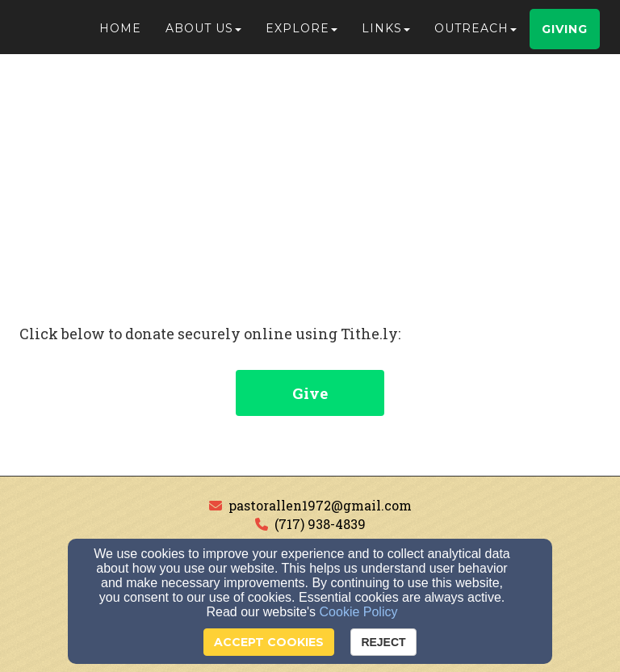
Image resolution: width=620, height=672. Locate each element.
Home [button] (120, 34)
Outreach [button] (475, 34)
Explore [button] (302, 34)
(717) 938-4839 (320, 524)
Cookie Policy (359, 612)
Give (310, 393)
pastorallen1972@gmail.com (320, 505)
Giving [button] (565, 35)
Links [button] (386, 34)
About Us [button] (203, 34)
